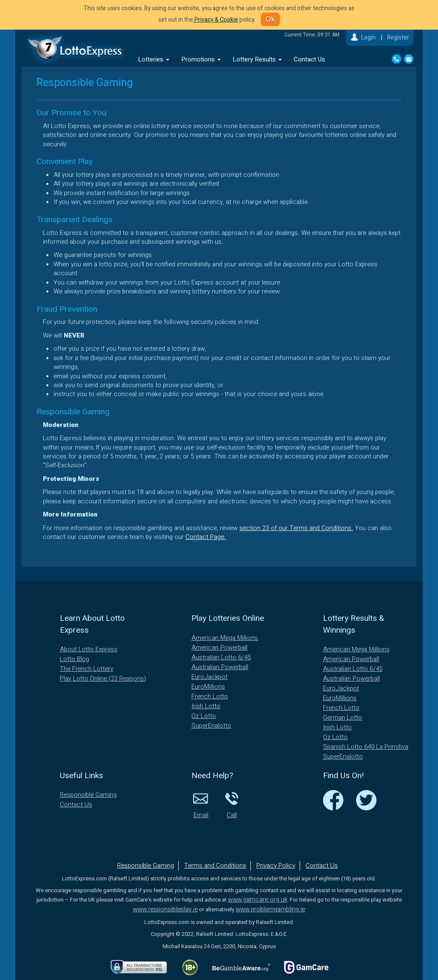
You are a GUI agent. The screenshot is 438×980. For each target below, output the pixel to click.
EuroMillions (208, 687)
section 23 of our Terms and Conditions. (296, 528)
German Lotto (343, 718)
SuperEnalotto (211, 726)
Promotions (201, 59)
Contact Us (309, 59)
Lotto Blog (74, 659)
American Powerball (219, 648)
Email (201, 805)
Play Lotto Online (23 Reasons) (103, 678)
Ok (270, 19)
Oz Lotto (204, 716)
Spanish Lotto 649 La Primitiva (366, 747)
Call (232, 805)
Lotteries (154, 59)
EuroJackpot (209, 677)
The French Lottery (87, 669)
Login (368, 38)
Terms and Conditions (215, 866)
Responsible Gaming (88, 795)
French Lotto (210, 696)
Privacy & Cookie (216, 20)
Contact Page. (206, 537)
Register (398, 38)
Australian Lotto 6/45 (221, 657)
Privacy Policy (276, 866)
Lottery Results (257, 59)
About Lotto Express (89, 649)
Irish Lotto (206, 706)
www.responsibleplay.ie (165, 909)
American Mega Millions (225, 638)
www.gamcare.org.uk (258, 899)
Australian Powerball (220, 667)
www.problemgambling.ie (270, 909)
